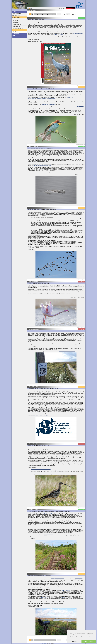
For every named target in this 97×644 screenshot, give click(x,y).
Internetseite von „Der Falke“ (33, 38)
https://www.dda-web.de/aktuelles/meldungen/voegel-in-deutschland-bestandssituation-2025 (50, 98)
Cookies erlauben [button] (89, 641)
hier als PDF (37, 238)
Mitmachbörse (65, 597)
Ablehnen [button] (74, 641)
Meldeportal (77, 286)
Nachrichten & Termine (16, 30)
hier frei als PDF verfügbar (49, 534)
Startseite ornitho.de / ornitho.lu (18, 10)
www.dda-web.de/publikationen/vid (48, 104)
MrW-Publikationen (47, 588)
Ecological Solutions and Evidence (47, 514)
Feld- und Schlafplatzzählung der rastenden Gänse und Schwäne (60, 579)
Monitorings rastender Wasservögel (57, 578)
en (31, 8)
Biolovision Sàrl (44, 643)
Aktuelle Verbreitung (16, 17)
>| (55, 14)
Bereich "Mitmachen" (66, 591)
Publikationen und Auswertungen (60, 34)
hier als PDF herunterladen (78, 34)
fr (28, 8)
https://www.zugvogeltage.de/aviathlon (41, 416)
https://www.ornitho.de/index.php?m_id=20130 (42, 166)
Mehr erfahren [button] (89, 637)
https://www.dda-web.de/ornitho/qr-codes (67, 351)
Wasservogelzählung (79, 578)
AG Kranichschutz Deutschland (35, 241)
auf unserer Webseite (44, 597)
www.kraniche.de (44, 244)
